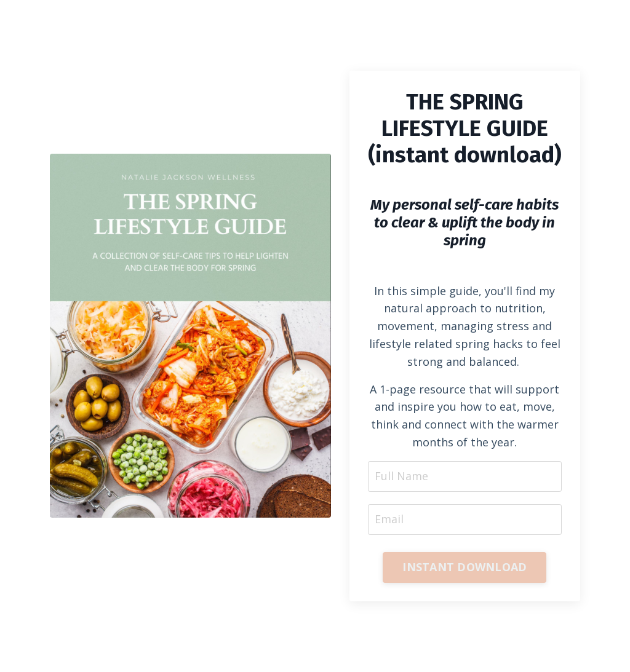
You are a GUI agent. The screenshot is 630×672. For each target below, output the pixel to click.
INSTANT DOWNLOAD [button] (465, 567)
